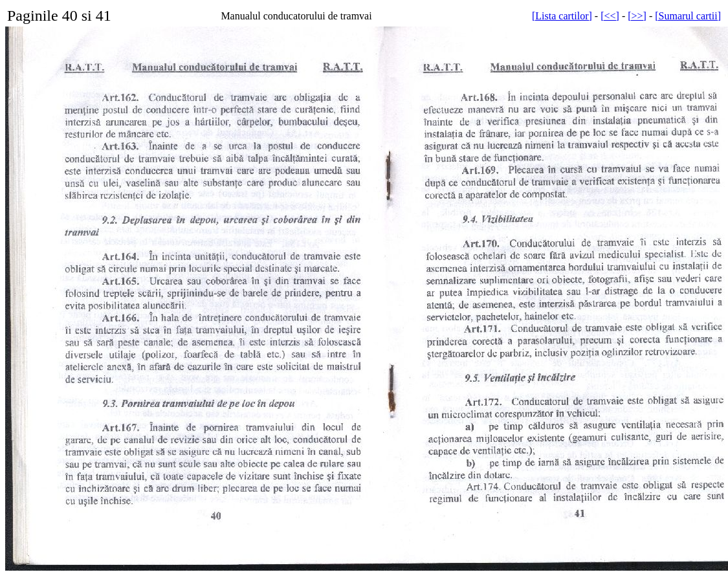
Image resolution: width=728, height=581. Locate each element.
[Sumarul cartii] (688, 16)
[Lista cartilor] (562, 16)
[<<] (610, 16)
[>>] (637, 16)
